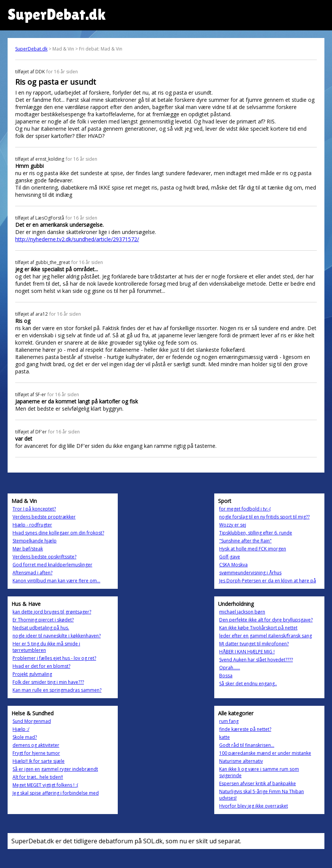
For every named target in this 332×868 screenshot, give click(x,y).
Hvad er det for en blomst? (41, 666)
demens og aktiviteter (36, 745)
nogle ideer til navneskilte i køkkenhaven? (57, 636)
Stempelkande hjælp (35, 541)
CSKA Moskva (233, 565)
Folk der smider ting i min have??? (48, 682)
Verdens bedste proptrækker (44, 517)
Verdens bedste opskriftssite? (44, 557)
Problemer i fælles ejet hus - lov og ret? (54, 658)
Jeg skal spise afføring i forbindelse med (56, 793)
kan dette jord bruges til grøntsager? (52, 612)
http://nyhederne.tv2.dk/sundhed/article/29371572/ (77, 239)
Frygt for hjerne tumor (36, 753)
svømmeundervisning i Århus (250, 573)
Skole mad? (25, 737)
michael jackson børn (242, 612)
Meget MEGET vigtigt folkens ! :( (45, 785)
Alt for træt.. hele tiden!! (38, 777)
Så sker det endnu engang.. (248, 684)
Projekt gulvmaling (32, 674)
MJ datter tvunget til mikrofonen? (254, 644)
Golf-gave (230, 557)
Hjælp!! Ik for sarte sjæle (39, 761)
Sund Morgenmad (32, 721)
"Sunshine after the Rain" (245, 541)
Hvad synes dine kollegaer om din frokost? (58, 533)
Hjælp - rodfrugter (32, 525)
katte (224, 737)
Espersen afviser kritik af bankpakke (258, 783)
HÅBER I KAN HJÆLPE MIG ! (247, 652)
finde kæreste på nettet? (245, 729)
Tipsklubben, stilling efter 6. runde (256, 533)
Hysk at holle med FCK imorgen (253, 549)
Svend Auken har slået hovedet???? (256, 660)
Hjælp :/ (21, 729)
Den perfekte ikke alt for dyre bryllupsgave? (266, 620)
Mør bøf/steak (28, 549)
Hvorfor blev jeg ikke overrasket (254, 806)
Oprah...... (230, 668)
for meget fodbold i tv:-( (245, 509)
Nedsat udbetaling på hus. (41, 628)
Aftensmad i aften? (32, 573)
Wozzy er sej (233, 525)
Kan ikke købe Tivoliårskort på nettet (258, 628)
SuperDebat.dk (31, 49)
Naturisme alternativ (241, 761)
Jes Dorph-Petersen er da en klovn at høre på (268, 581)
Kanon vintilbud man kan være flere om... (56, 581)
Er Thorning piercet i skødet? (43, 620)
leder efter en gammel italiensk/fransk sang (266, 636)
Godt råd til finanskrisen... (247, 745)
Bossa (226, 676)
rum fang (229, 721)
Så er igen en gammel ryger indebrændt (55, 769)
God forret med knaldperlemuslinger (52, 565)
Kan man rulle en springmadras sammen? (57, 690)
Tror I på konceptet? (34, 509)
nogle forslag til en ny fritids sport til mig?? (264, 517)
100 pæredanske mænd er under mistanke (265, 753)
